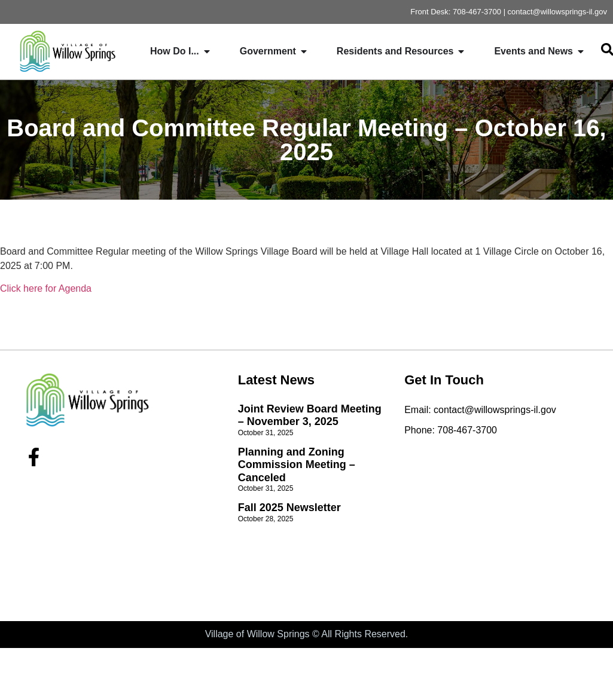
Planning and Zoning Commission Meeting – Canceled (297, 465)
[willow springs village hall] (496, 525)
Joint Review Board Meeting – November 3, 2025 (310, 415)
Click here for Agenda (46, 288)
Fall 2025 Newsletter (289, 508)
